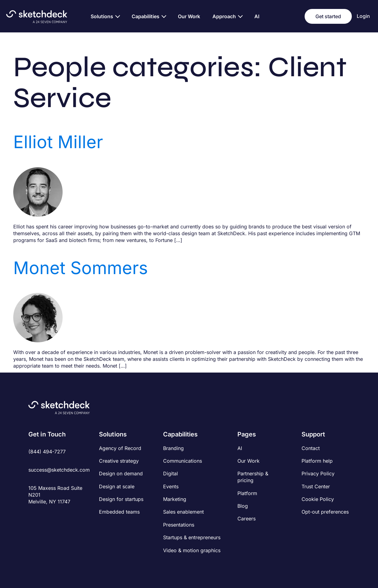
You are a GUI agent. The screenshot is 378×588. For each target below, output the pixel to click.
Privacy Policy (318, 473)
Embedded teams (119, 512)
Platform (247, 493)
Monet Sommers (81, 268)
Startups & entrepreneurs (192, 537)
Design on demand (121, 473)
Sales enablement (183, 512)
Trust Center (316, 486)
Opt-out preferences (325, 512)
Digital (171, 473)
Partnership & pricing (253, 477)
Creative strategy (119, 461)
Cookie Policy (318, 499)
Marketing (175, 499)
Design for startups (121, 499)
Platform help (317, 461)
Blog (243, 506)
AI (240, 448)
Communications (183, 461)
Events (171, 486)
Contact (311, 448)
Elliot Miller (58, 142)
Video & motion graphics (192, 550)
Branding (173, 448)
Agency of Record (120, 448)
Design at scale (117, 486)
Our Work (249, 461)
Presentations (179, 525)
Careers (247, 519)
